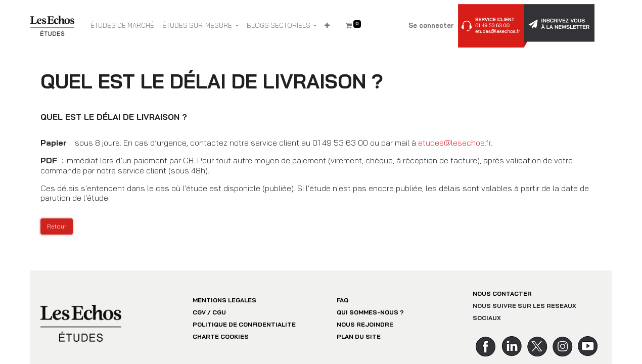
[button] (327, 26)
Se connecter (431, 25)
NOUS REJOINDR (363, 324)
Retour (57, 226)
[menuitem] (122, 26)
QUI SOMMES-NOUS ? (370, 312)
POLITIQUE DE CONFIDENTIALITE (244, 324)
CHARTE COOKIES (221, 336)
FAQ (342, 300)
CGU (219, 312)
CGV (199, 312)
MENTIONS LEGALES (224, 300)
